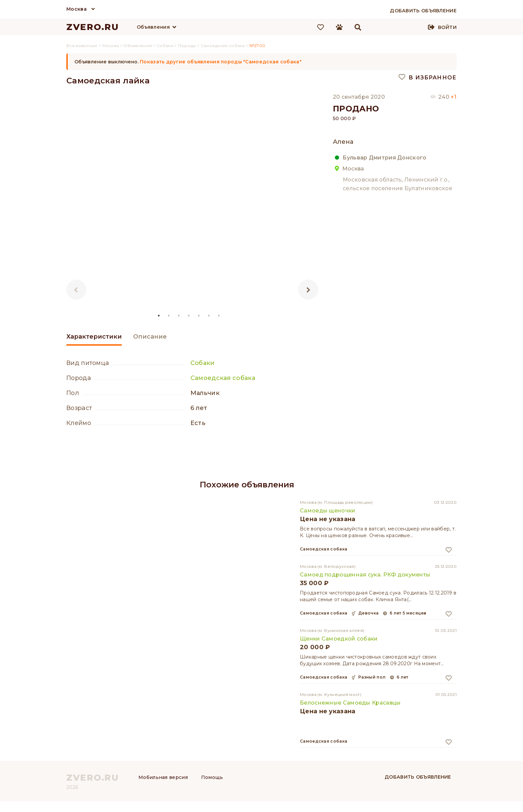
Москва (77, 9)
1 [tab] (159, 316)
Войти (447, 27)
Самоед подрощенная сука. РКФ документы (365, 575)
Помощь (212, 777)
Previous (76, 290)
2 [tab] (169, 316)
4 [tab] (189, 316)
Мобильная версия (163, 777)
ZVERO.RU (93, 27)
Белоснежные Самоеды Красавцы (350, 703)
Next (308, 290)
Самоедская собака (223, 378)
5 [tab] (199, 316)
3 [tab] (179, 316)
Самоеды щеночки (328, 511)
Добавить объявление (418, 777)
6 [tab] (209, 316)
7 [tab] (219, 316)
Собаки (203, 363)
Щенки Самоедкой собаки (339, 639)
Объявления (153, 27)
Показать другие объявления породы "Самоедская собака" (221, 62)
